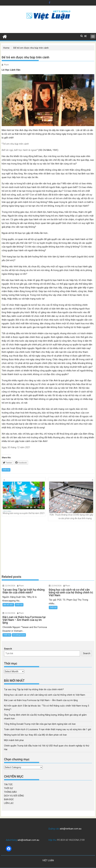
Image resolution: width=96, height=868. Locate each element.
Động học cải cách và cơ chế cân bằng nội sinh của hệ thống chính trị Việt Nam (45, 695)
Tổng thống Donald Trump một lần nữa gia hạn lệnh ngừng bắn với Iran (40, 724)
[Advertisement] (48, 548)
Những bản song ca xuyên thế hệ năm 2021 (24, 498)
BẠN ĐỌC (9, 799)
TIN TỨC (8, 785)
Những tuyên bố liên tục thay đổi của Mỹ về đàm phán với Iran (35, 735)
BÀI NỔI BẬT (8, 605)
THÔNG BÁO (10, 792)
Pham (6, 65)
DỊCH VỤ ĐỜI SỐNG (14, 796)
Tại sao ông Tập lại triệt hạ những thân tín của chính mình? (34, 689)
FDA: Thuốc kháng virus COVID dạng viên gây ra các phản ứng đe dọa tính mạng (71, 501)
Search (8, 649)
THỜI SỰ (6, 470)
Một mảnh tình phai (14, 740)
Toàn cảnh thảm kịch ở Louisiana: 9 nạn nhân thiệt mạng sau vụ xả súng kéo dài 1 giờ (48, 729)
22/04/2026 (10, 586)
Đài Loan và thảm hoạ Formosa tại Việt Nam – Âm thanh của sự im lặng (41, 700)
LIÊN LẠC (9, 803)
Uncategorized (19, 635)
